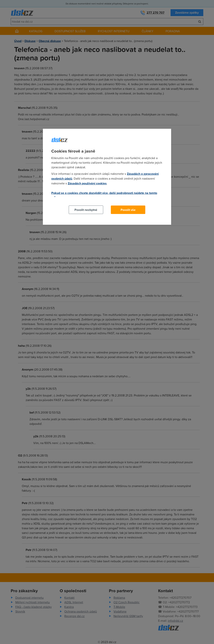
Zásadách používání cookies (87, 183)
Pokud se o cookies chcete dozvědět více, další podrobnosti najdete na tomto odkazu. (104, 195)
